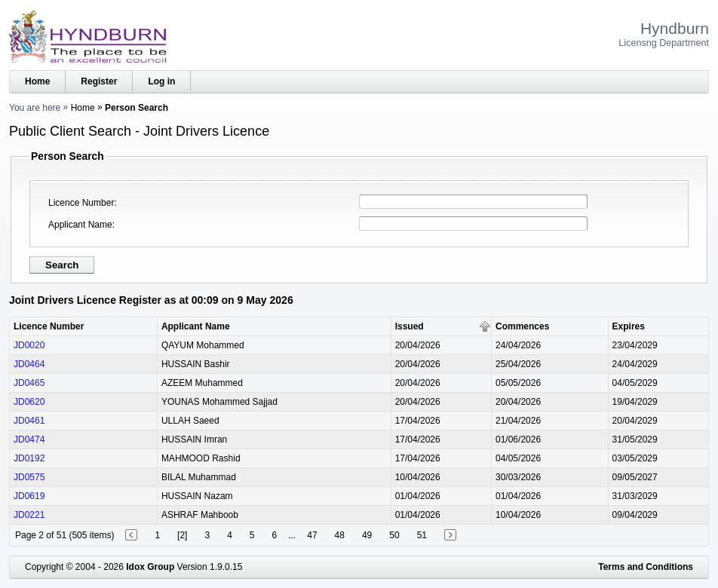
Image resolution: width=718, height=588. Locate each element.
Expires (629, 326)
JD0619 (29, 496)
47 (312, 535)
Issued (410, 326)
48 (340, 535)
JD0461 (29, 421)
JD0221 (29, 515)
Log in (161, 81)
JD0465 (29, 383)
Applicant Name (80, 225)
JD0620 (29, 402)
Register (99, 81)
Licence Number (81, 203)
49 (367, 535)
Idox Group (150, 567)
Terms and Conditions (646, 567)
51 (422, 535)
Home (37, 81)
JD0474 (29, 439)
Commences (522, 326)
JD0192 (29, 458)
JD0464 (29, 364)
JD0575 (29, 477)
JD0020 (29, 345)
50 (394, 535)
